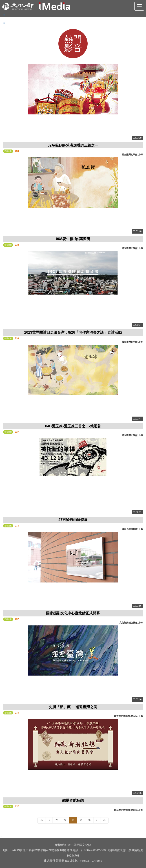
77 (65, 820)
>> (104, 820)
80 (89, 820)
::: (4, 15)
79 (81, 820)
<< (42, 820)
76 (57, 820)
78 (73, 820)
